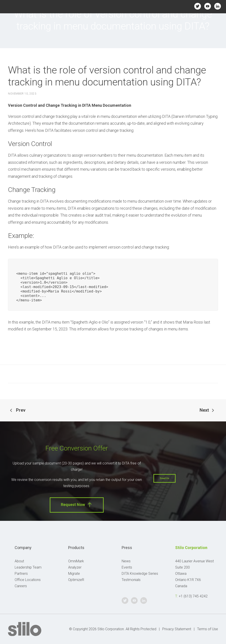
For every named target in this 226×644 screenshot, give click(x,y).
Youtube (208, 6)
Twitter (198, 6)
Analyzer (75, 567)
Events (127, 567)
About (19, 561)
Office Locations (28, 580)
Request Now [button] (77, 505)
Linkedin (218, 6)
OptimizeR (76, 580)
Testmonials (131, 580)
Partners (21, 574)
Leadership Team (28, 567)
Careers (21, 586)
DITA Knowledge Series (140, 574)
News (126, 561)
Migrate (74, 574)
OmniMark (76, 561)
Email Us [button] (165, 478)
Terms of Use (208, 629)
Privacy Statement (177, 629)
